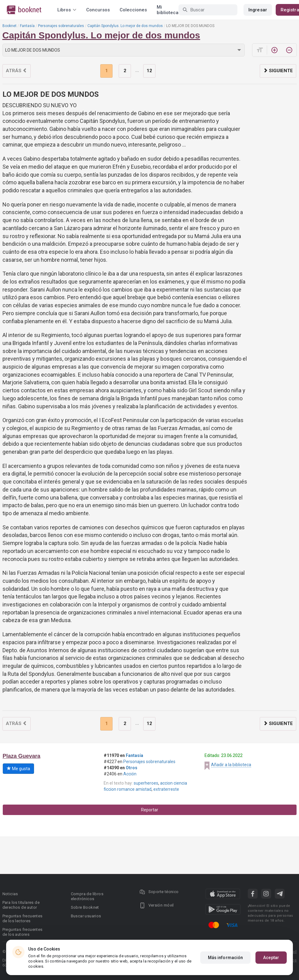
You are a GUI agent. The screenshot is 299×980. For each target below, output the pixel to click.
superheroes (146, 783)
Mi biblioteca (168, 10)
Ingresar (258, 10)
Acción (130, 774)
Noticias (10, 894)
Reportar (150, 810)
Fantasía (27, 26)
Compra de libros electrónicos (87, 896)
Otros (132, 768)
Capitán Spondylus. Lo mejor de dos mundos (125, 26)
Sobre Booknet (85, 907)
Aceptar (271, 958)
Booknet (10, 26)
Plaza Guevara (22, 756)
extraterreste (166, 789)
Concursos (98, 10)
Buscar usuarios (86, 916)
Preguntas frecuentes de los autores (23, 932)
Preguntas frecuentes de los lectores (23, 918)
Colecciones (133, 10)
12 (149, 71)
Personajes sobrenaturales (61, 26)
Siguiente (278, 71)
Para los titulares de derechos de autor (21, 905)
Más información (226, 958)
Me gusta (18, 769)
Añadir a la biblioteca (231, 765)
